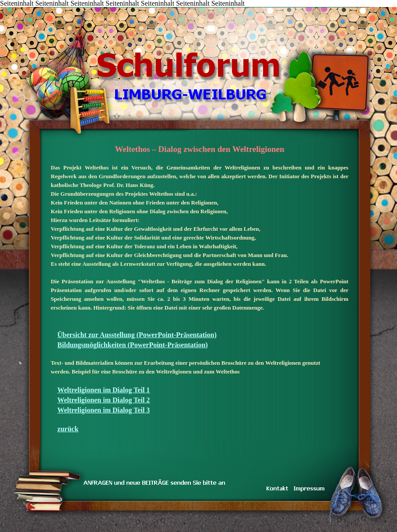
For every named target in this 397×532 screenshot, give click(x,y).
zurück (68, 429)
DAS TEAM (99, 8)
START (7, 8)
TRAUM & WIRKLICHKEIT (72, 8)
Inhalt (19, 8)
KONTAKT (59, 8)
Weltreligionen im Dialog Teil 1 (104, 390)
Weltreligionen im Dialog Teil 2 (104, 400)
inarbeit (86, 8)
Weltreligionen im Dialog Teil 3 (104, 410)
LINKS (112, 8)
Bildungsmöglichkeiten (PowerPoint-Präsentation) (133, 345)
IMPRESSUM (125, 8)
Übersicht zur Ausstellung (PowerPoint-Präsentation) (137, 335)
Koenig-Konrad (138, 8)
